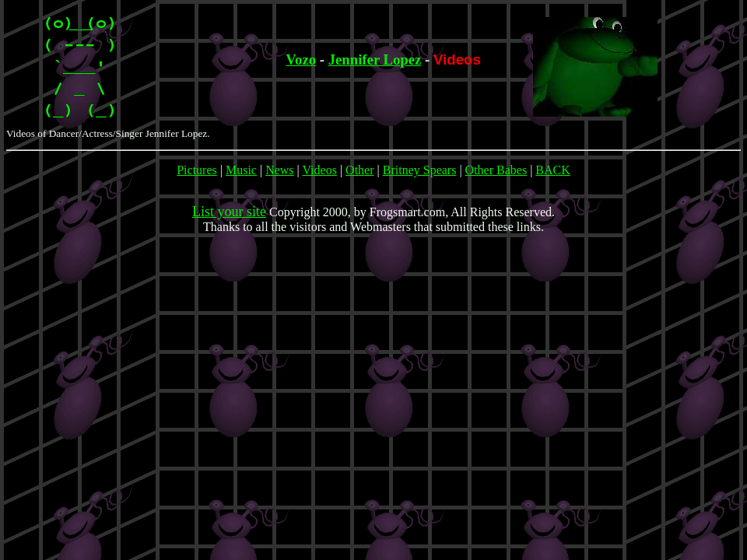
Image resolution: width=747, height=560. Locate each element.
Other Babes (496, 170)
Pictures (197, 170)
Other (359, 170)
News (279, 170)
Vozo (301, 59)
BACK (552, 170)
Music (241, 170)
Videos (320, 170)
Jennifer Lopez (375, 59)
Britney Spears (420, 170)
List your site (229, 212)
